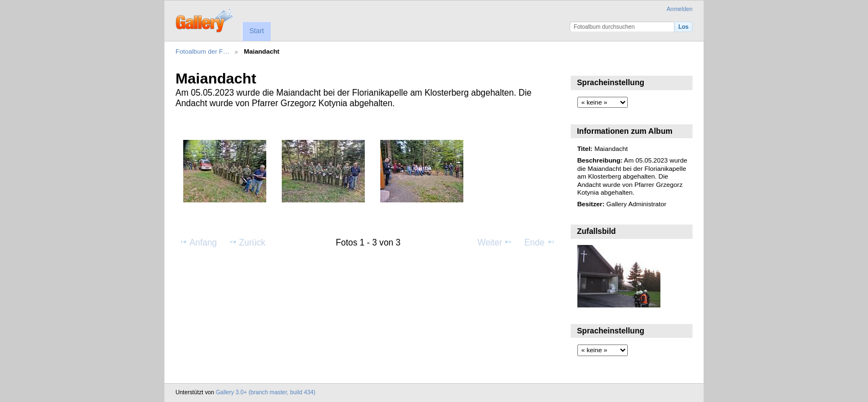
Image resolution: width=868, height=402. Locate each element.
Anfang (198, 242)
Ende (540, 242)
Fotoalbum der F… (202, 51)
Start (256, 31)
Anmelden (680, 9)
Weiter (495, 242)
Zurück (247, 242)
